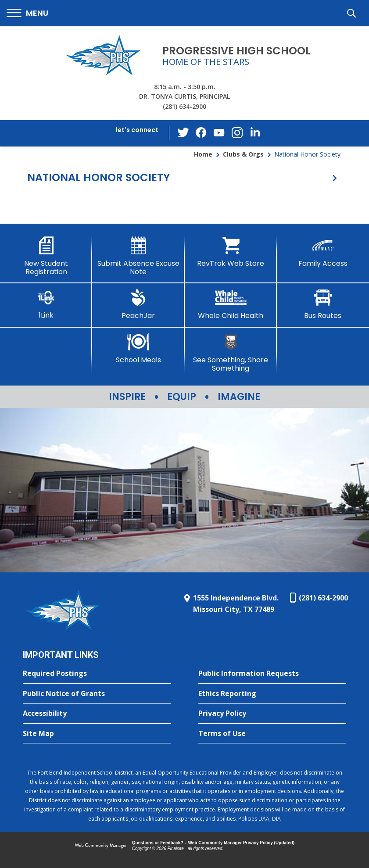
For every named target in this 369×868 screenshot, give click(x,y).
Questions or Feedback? (158, 843)
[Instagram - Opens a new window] (236, 134)
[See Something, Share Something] (231, 353)
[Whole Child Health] (231, 304)
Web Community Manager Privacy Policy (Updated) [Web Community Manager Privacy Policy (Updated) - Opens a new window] (242, 843)
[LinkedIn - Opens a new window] (254, 133)
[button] (27, 13)
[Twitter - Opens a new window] (184, 133)
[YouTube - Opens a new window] (219, 133)
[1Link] (46, 304)
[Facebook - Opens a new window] (201, 133)
